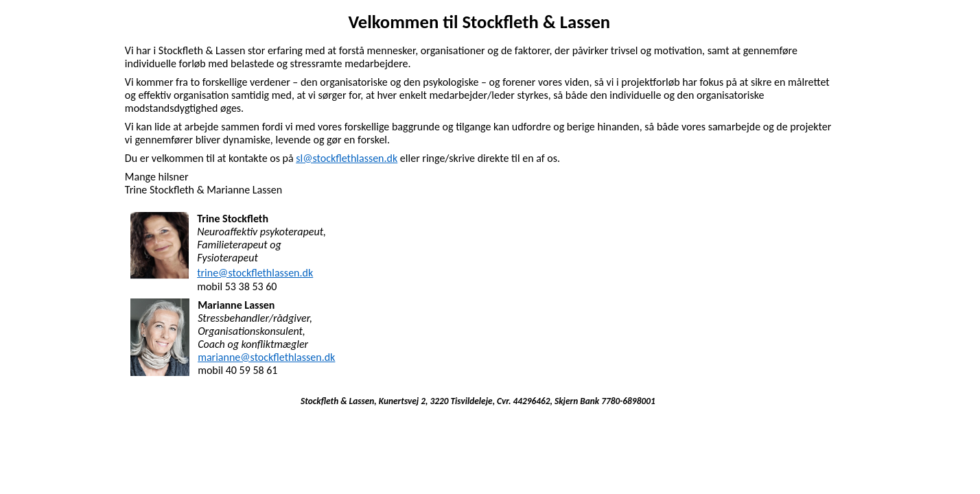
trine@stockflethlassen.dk (255, 273)
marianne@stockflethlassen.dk (266, 357)
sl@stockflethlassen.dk (347, 158)
